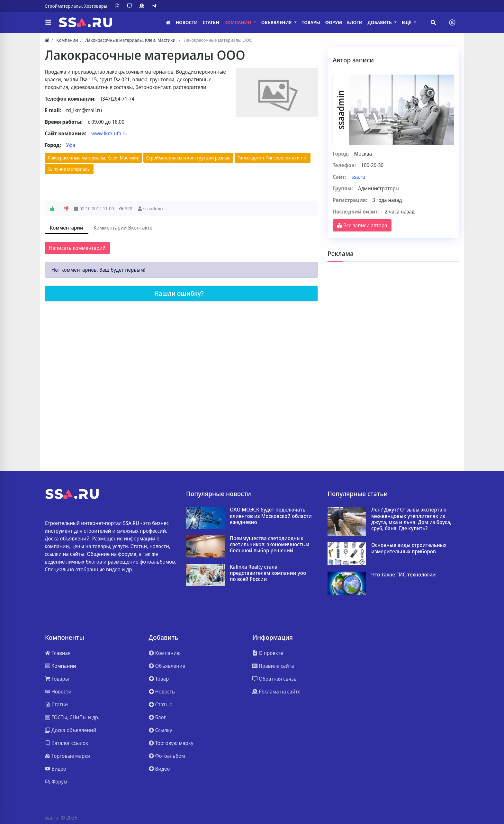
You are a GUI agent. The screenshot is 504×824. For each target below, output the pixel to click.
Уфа (71, 145)
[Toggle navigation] (452, 23)
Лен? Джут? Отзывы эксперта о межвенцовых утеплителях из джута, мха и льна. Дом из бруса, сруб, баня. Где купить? (411, 519)
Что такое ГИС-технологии (404, 575)
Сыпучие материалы (69, 169)
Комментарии (67, 228)
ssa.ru (359, 177)
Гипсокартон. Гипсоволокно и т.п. (273, 158)
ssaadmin (153, 208)
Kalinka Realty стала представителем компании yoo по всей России (268, 573)
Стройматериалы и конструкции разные (188, 158)
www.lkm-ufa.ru (109, 133)
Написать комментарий (77, 248)
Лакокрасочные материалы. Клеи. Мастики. (93, 158)
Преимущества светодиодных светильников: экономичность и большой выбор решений (270, 545)
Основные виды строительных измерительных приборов (409, 548)
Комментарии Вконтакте (123, 228)
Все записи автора (362, 225)
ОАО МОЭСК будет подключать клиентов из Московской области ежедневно (271, 516)
